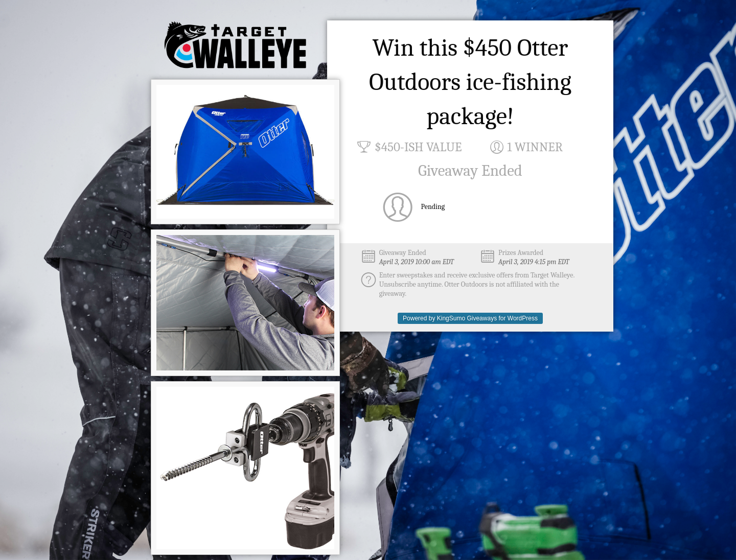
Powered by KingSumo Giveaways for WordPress (470, 318)
